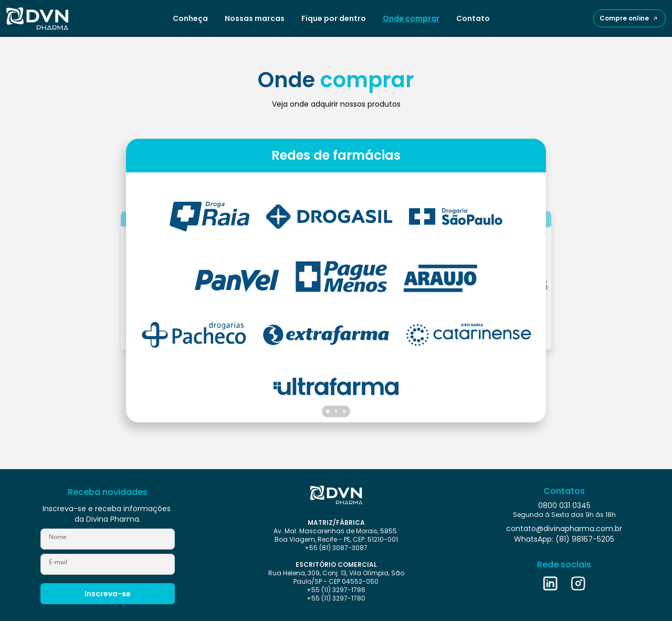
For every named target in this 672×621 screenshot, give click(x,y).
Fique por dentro (334, 18)
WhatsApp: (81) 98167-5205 (564, 539)
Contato (473, 18)
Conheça (190, 18)
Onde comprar (411, 18)
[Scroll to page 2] (336, 411)
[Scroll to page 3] (345, 411)
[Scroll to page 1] (327, 411)
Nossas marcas (255, 18)
